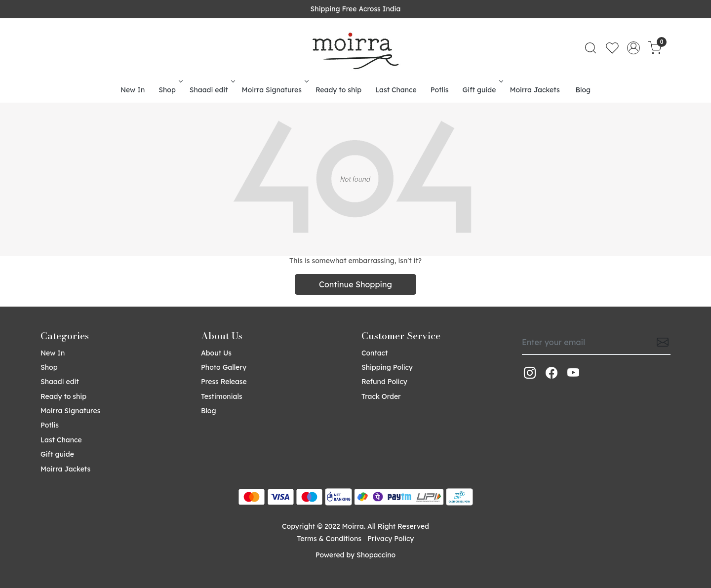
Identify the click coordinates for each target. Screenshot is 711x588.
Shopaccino (376, 555)
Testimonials (222, 396)
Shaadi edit (212, 90)
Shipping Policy (387, 367)
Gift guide (482, 90)
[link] (591, 48)
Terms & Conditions (329, 539)
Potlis (440, 90)
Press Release (224, 382)
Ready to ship (338, 90)
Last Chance (396, 90)
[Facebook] (552, 373)
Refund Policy (384, 382)
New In (133, 90)
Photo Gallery (224, 367)
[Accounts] (633, 48)
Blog (583, 90)
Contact (375, 353)
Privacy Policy (391, 539)
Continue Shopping (355, 284)
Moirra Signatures (275, 90)
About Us (216, 353)
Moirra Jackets (534, 90)
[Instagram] (530, 373)
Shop (170, 90)
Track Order (381, 396)
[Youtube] (573, 373)
